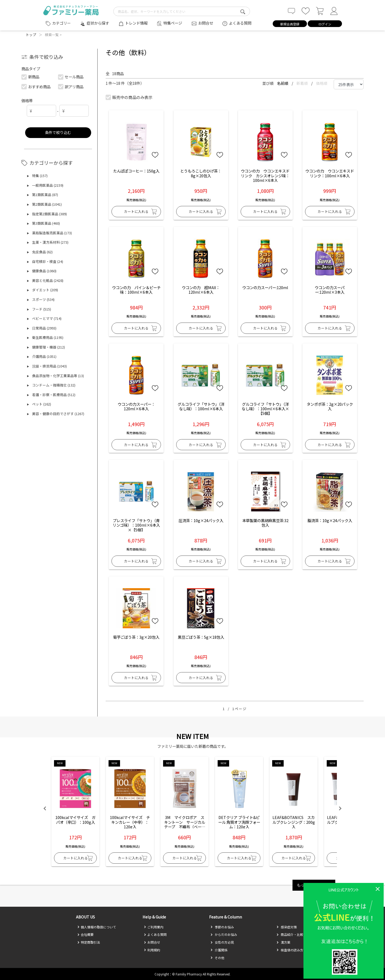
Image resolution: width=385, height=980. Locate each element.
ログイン (325, 24)
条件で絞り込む (58, 132)
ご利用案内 (154, 927)
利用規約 (152, 950)
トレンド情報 (136, 23)
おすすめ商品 (36, 87)
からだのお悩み (224, 934)
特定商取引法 (89, 942)
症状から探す (98, 23)
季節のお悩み (222, 927)
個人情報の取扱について (97, 927)
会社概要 (85, 934)
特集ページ (173, 23)
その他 (217, 958)
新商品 (31, 77)
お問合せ (206, 23)
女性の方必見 (222, 942)
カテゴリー (61, 23)
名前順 (283, 83)
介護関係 (219, 950)
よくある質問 (240, 23)
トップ (31, 35)
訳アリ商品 (71, 87)
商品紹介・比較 (290, 934)
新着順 (303, 83)
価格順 (322, 83)
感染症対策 (287, 927)
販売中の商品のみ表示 (129, 97)
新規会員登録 (290, 24)
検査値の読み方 (290, 950)
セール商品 (71, 77)
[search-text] (182, 11)
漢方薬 (283, 942)
